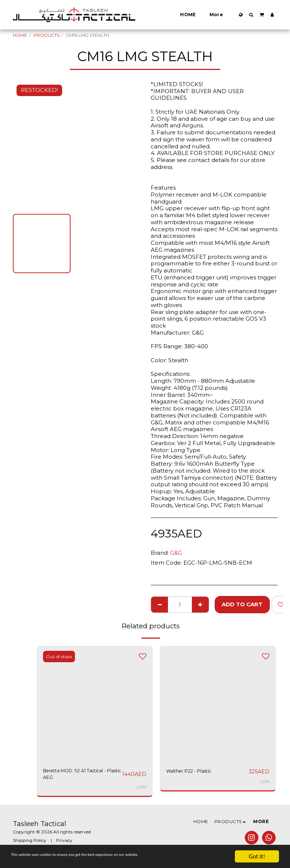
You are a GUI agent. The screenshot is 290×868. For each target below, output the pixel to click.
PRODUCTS (46, 35)
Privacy (64, 843)
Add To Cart (242, 604)
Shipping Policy (30, 843)
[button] (251, 15)
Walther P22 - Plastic (195, 771)
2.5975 (141, 791)
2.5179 (265, 782)
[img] (218, 704)
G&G (176, 553)
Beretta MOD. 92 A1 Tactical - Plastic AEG (72, 776)
